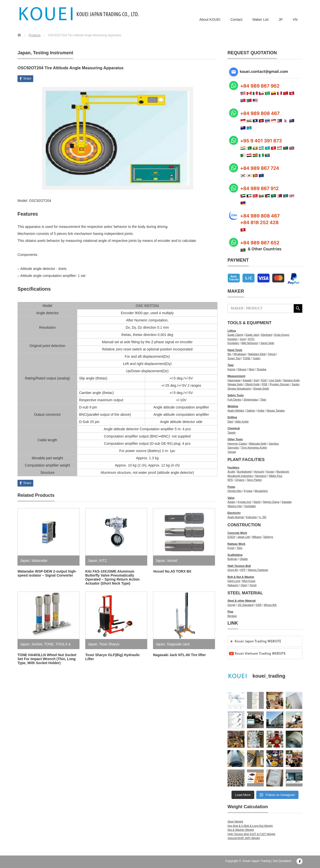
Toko (239, 548)
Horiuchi (259, 472)
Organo (240, 480)
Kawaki (247, 380)
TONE (49, 644)
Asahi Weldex (236, 410)
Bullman (232, 559)
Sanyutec (233, 448)
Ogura (272, 354)
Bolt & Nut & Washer (241, 577)
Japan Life (244, 537)
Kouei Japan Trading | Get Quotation (267, 861)
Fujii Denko (234, 399)
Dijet (230, 421)
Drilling (232, 417)
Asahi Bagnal (236, 517)
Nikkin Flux (275, 476)
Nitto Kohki (242, 421)
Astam (231, 502)
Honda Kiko (235, 491)
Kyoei (231, 548)
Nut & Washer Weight (241, 830)
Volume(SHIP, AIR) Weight (244, 838)
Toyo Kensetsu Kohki (254, 448)
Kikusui (242, 369)
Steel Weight (235, 821)
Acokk (231, 472)
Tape (231, 365)
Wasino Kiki (235, 506)
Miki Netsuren (250, 343)
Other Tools (235, 439)
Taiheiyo (268, 537)
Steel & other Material (241, 601)
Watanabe (39, 561)
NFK (230, 480)
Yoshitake (250, 506)
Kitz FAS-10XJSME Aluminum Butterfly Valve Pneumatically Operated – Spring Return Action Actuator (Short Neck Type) (112, 577)
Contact (236, 20)
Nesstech (261, 476)
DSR (259, 605)
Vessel (172, 561)
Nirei (252, 369)
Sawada (286, 502)
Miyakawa (240, 354)
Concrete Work (237, 533)
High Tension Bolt (239, 566)
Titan (263, 399)
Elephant (267, 335)
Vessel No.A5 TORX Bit (172, 571)
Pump (231, 487)
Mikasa (257, 537)
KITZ (103, 561)
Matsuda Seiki (258, 444)
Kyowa (248, 491)
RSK (265, 384)
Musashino (261, 491)
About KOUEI (210, 20)
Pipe (230, 612)
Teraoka (261, 369)
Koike (261, 410)
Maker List (261, 20)
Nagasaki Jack (178, 644)
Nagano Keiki (291, 380)
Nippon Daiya (271, 502)
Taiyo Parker (254, 480)
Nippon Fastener (258, 570)
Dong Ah (233, 570)
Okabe (244, 559)
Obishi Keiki (252, 384)
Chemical (234, 428)
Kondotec (233, 343)
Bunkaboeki (244, 472)
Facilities (233, 468)
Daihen (251, 410)
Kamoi (231, 369)
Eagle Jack (252, 335)
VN (295, 20)
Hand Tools (235, 350)
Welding (233, 406)
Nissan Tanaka (275, 410)
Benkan (232, 616)
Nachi (257, 502)
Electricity (234, 513)
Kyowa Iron (244, 502)
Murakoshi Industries (240, 476)
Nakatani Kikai (257, 354)
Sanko (296, 384)
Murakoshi (283, 472)
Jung (243, 339)
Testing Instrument (53, 53)
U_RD (263, 517)
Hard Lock (234, 581)
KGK (264, 380)
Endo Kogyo (282, 335)
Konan (270, 472)
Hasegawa (234, 380)
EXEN (231, 537)
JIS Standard (245, 605)
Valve (231, 498)
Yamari (232, 452)
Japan (24, 53)
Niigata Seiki (235, 384)
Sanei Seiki (267, 343)
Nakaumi (233, 585)
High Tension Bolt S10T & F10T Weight (251, 834)
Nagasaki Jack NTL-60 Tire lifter (179, 655)
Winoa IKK (270, 605)
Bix (229, 354)
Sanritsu (274, 444)
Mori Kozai (249, 581)
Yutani (256, 358)
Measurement (236, 376)
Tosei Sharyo (109, 644)
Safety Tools (236, 395)
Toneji (253, 585)
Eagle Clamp (235, 335)
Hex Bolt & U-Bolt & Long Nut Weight (250, 826)
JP (280, 20)
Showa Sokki (261, 388)
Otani (244, 585)
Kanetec (232, 339)
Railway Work (236, 544)
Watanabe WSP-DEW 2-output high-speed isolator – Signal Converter (47, 573)
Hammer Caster (237, 444)
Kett (256, 380)
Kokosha (251, 517)
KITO (251, 339)
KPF (243, 570)
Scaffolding (235, 555)
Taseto (231, 432)
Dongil (231, 605)
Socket (37, 644)
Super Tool (234, 358)
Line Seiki (275, 380)
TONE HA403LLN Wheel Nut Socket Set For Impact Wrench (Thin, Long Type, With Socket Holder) (47, 659)
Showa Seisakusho (239, 388)
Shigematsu (251, 399)
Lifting (232, 331)
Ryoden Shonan (280, 384)
